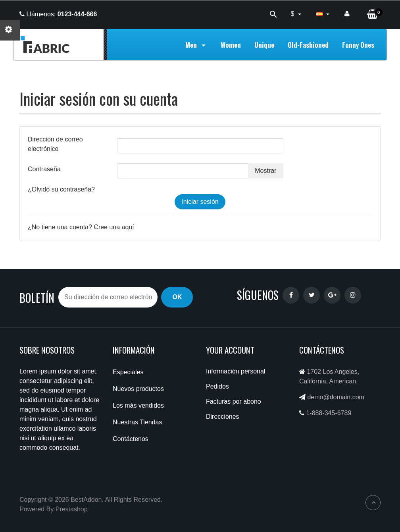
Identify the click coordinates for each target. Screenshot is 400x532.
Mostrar (265, 171)
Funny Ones (358, 44)
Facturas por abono (234, 401)
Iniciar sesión (200, 202)
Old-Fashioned (308, 44)
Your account (230, 350)
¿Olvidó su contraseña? (61, 189)
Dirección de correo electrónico (55, 144)
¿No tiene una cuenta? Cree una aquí (81, 227)
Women (231, 44)
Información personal (236, 371)
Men (196, 44)
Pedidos (217, 386)
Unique (264, 44)
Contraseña (44, 169)
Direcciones (223, 417)
